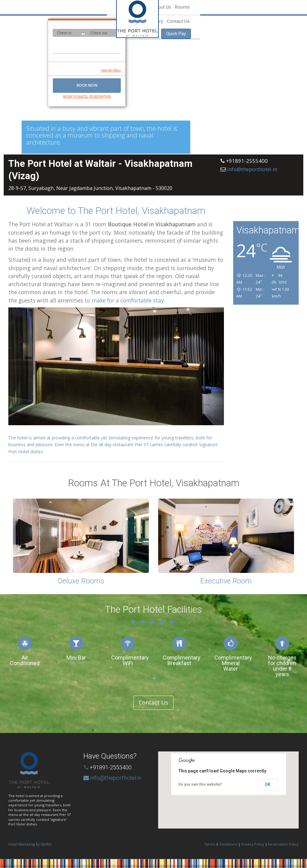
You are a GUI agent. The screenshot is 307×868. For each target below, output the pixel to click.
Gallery (232, 7)
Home (175, 7)
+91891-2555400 (111, 767)
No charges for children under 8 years (282, 666)
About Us (194, 7)
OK (268, 784)
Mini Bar (76, 658)
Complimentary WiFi (130, 660)
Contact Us (254, 7)
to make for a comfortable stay (124, 300)
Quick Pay (283, 7)
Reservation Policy (283, 844)
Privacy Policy (253, 844)
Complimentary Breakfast (182, 660)
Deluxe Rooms (81, 581)
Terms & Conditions (221, 844)
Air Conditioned (25, 660)
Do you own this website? (200, 784)
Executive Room (226, 581)
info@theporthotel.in (252, 169)
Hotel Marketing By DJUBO (30, 844)
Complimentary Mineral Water (233, 663)
